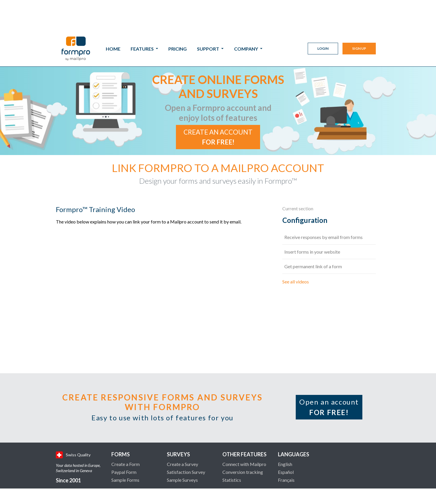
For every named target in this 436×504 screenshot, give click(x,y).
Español (286, 436)
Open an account (329, 371)
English (285, 428)
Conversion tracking (243, 436)
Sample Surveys (182, 444)
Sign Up (359, 18)
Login (323, 18)
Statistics (232, 444)
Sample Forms (125, 444)
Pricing (178, 18)
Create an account (218, 101)
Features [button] (143, 18)
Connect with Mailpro (244, 428)
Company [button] (246, 18)
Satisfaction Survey (186, 436)
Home (113, 18)
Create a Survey (182, 428)
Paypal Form (124, 436)
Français (286, 444)
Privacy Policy (337, 486)
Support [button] (209, 18)
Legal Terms (303, 486)
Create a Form (126, 428)
